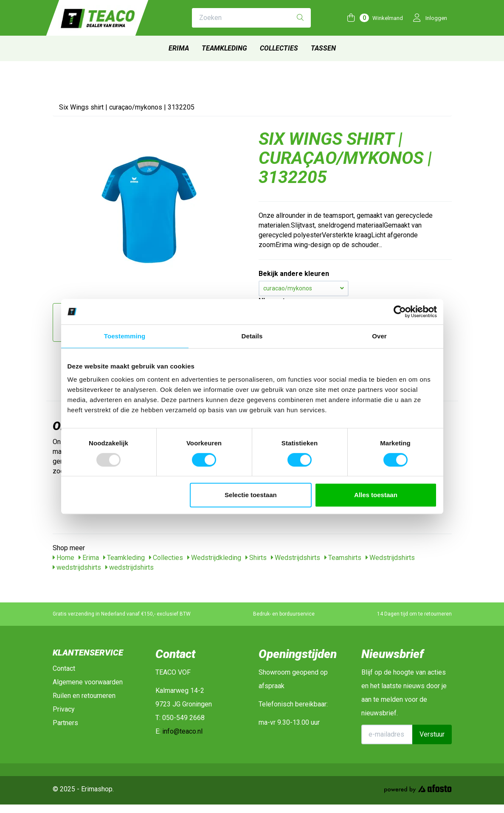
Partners (65, 723)
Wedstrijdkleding (214, 558)
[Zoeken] (300, 18)
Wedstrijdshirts (296, 558)
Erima (179, 48)
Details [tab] (252, 336)
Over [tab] (379, 336)
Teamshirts (343, 558)
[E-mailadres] (387, 734)
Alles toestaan (376, 495)
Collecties (279, 48)
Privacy (64, 709)
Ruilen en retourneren (84, 696)
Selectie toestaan (251, 495)
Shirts (256, 558)
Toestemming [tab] (125, 336)
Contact (64, 668)
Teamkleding (224, 48)
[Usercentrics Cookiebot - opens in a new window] (400, 312)
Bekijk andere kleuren (294, 274)
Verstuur (432, 734)
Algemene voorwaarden (88, 682)
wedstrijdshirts (77, 567)
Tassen (323, 48)
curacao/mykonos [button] (304, 288)
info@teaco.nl (182, 731)
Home (63, 558)
